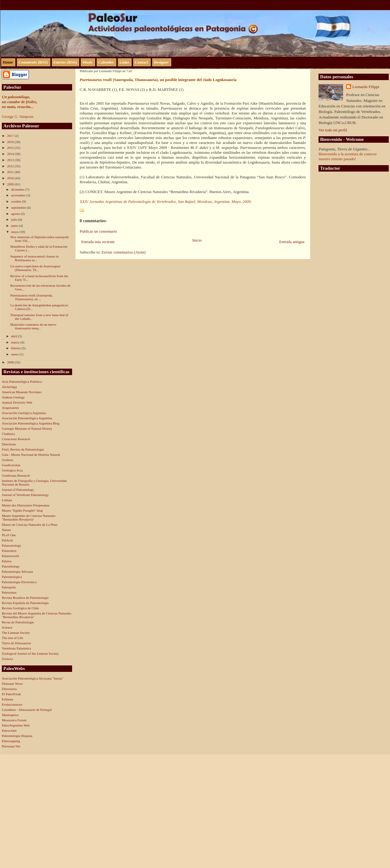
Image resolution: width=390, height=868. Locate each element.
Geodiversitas (11, 465)
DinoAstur (9, 444)
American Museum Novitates (22, 392)
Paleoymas (9, 592)
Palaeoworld (10, 556)
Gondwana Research (16, 475)
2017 (11, 136)
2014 (11, 154)
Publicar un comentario (98, 231)
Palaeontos (9, 551)
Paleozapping (11, 741)
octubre (17, 201)
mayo (15, 232)
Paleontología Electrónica (19, 582)
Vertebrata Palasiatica (16, 648)
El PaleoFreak (11, 694)
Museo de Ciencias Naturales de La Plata (30, 525)
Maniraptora (10, 715)
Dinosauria (9, 689)
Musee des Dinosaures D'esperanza (26, 505)
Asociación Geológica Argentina (24, 413)
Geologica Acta (12, 470)
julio (15, 219)
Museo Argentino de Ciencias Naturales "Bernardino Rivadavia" (29, 517)
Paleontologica (12, 577)
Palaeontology (12, 545)
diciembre (18, 189)
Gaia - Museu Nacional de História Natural (31, 455)
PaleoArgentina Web (16, 725)
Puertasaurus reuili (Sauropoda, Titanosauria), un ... (31, 297)
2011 (11, 172)
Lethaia (7, 500)
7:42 (129, 71)
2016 (11, 142)
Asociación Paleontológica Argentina (27, 418)
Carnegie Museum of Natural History (27, 428)
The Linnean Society (16, 633)
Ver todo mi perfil (333, 130)
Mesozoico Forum (14, 720)
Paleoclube (9, 730)
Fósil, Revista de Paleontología (23, 449)
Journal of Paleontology (18, 490)
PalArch (7, 540)
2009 (11, 184)
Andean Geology (13, 397)
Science (7, 627)
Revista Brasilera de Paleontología (25, 598)
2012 (11, 166)
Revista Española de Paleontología (25, 603)
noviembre (19, 195)
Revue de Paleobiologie (18, 622)
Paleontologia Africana (17, 572)
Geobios (8, 460)
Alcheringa (9, 387)
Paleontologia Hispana (17, 736)
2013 (11, 160)
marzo (16, 342)
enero (15, 354)
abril (15, 336)
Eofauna (8, 699)
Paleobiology (11, 566)
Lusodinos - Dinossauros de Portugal (27, 710)
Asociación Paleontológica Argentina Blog (31, 423)
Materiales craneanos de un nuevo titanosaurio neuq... (33, 326)
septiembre (19, 207)
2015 (11, 148)
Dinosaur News (12, 684)
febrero (16, 348)
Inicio (197, 240)
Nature (6, 530)
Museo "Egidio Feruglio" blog (22, 510)
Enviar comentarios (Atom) (124, 252)
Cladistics (8, 434)
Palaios (7, 561)
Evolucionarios (12, 704)
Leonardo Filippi (366, 87)
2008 (11, 362)
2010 (11, 178)
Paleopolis (9, 587)
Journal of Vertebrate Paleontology (25, 495)
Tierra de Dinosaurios (17, 643)
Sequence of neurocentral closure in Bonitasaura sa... (34, 258)
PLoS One (9, 535)
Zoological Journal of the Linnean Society (30, 653)
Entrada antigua (292, 242)
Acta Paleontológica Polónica (22, 382)
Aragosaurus (10, 408)
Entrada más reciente (98, 242)
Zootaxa (7, 659)
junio (15, 226)
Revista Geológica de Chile (20, 608)
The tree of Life (12, 638)
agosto (16, 214)
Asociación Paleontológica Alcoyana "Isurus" (33, 678)
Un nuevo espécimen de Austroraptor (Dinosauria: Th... (35, 268)
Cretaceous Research (16, 439)
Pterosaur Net (11, 746)
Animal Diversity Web (17, 402)
